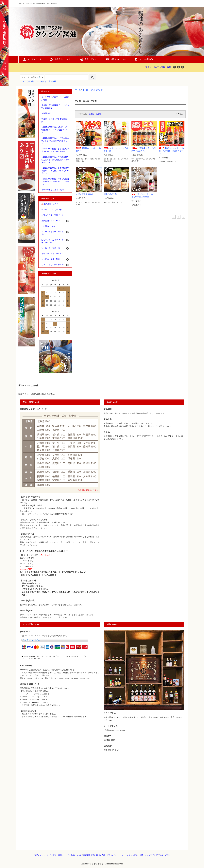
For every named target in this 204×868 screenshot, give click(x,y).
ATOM (167, 855)
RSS (161, 855)
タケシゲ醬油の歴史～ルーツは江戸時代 (55, 98)
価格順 (91, 114)
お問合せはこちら (116, 59)
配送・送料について (61, 855)
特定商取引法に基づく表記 (94, 855)
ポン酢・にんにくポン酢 (93, 90)
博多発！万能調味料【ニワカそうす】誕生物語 (55, 107)
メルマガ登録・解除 (162, 67)
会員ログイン (88, 59)
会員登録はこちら (60, 59)
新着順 (99, 114)
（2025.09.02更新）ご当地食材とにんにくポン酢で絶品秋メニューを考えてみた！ (55, 160)
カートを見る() (144, 59)
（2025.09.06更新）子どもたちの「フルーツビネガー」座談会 (55, 150)
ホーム (78, 90)
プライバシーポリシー (116, 855)
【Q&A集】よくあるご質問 (52, 190)
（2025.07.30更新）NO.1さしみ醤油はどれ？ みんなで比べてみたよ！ (55, 130)
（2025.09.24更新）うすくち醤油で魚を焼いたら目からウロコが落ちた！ (55, 182)
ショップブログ (151, 855)
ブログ (148, 67)
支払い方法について (43, 855)
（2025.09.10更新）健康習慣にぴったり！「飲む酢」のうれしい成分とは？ (55, 171)
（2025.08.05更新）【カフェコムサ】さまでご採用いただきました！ (55, 141)
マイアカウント (32, 59)
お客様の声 (46, 113)
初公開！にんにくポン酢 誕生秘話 (55, 120)
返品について (76, 855)
